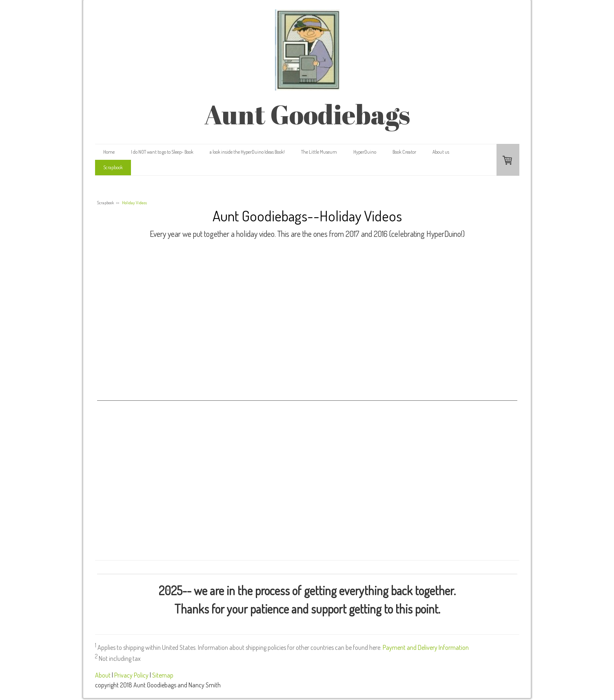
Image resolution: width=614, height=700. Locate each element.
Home (109, 152)
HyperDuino (365, 152)
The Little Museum (319, 152)
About (103, 675)
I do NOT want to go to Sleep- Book (162, 152)
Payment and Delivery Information (426, 647)
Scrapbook (113, 167)
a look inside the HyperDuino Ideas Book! (247, 152)
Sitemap (163, 675)
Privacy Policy (131, 675)
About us (441, 152)
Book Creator (404, 152)
